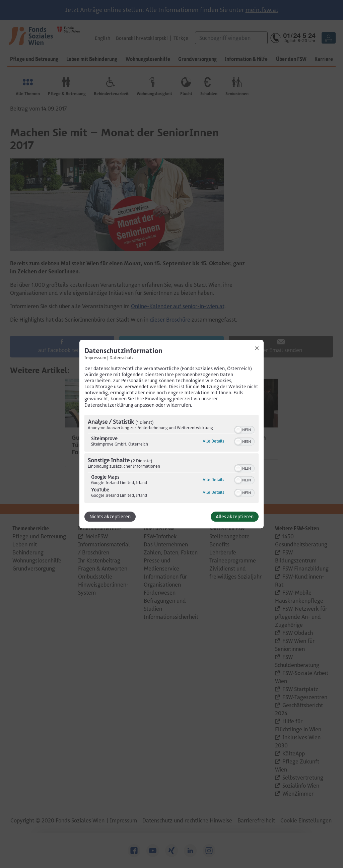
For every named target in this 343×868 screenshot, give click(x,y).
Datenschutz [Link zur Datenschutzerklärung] (122, 357)
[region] (171, 460)
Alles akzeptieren (235, 517)
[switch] (244, 429)
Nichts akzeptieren (110, 517)
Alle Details (213, 441)
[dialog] (171, 434)
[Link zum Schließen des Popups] (257, 348)
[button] (238, 430)
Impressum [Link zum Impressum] (95, 357)
